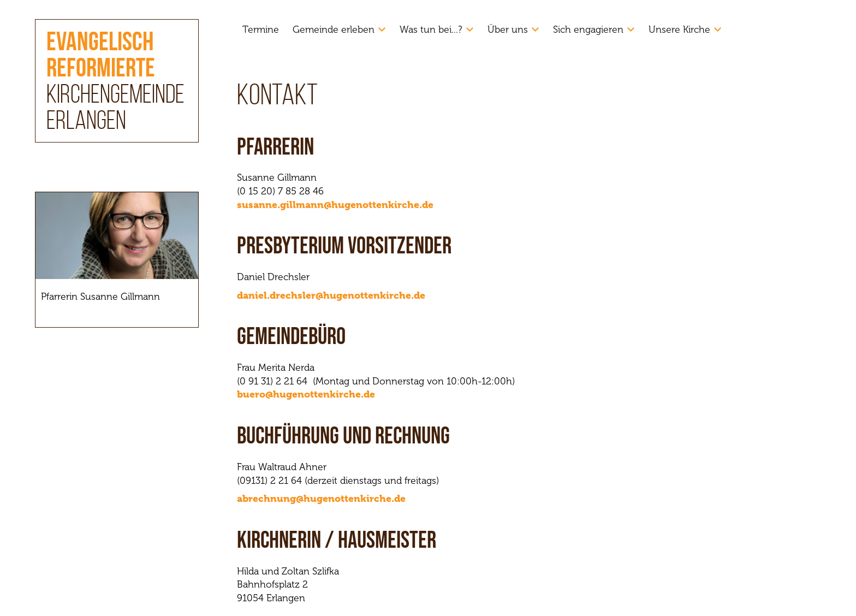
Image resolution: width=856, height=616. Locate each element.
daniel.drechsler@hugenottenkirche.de (331, 295)
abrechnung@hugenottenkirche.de (321, 499)
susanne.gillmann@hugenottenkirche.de (335, 205)
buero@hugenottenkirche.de (306, 394)
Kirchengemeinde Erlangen (115, 83)
